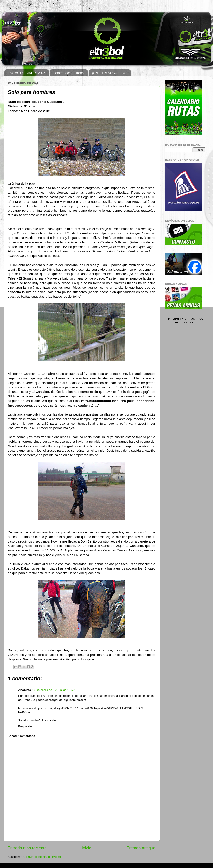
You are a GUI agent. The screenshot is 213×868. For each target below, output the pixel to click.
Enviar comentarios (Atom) (44, 857)
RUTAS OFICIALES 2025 (27, 73)
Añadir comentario (22, 736)
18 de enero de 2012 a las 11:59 (53, 690)
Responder (25, 726)
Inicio (87, 848)
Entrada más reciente (27, 848)
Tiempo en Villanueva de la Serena (185, 321)
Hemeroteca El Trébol (69, 73)
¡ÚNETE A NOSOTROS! (110, 73)
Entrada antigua (141, 848)
